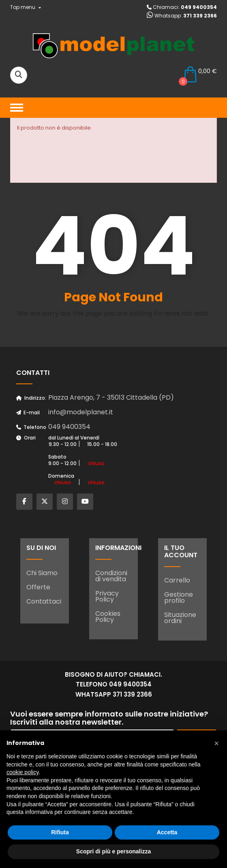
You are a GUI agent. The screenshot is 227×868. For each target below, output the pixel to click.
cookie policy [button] (22, 772)
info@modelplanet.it (81, 412)
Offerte (38, 587)
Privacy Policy (107, 596)
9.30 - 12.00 (63, 444)
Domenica (61, 476)
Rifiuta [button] (60, 832)
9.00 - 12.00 (62, 463)
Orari (26, 438)
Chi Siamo (42, 573)
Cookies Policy (108, 617)
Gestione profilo (179, 597)
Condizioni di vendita (111, 576)
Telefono (31, 427)
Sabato (57, 457)
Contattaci (44, 601)
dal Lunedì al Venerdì (74, 438)
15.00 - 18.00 (102, 444)
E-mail (28, 412)
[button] (216, 743)
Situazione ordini (180, 618)
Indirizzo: (31, 398)
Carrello (177, 580)
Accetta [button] (167, 832)
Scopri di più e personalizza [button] (113, 851)
